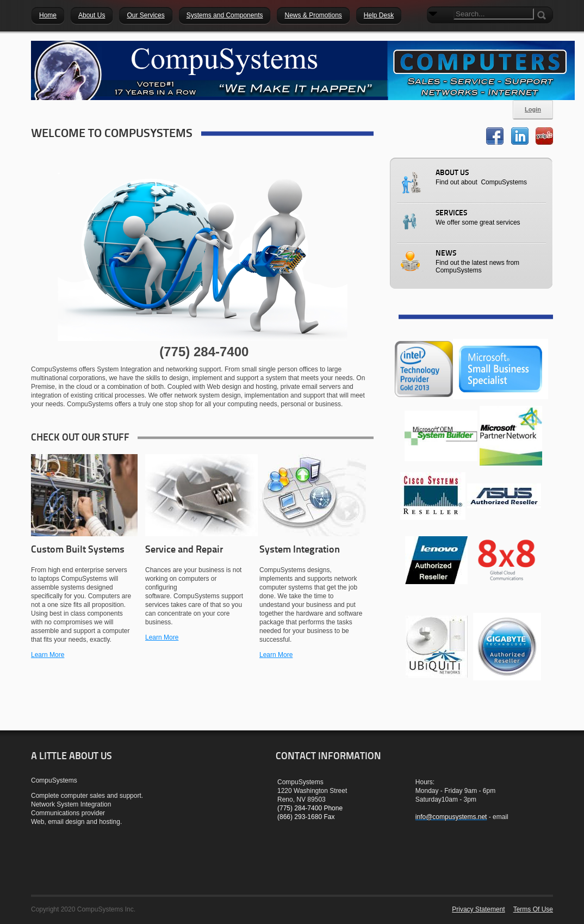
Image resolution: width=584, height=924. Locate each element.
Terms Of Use (533, 909)
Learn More (48, 655)
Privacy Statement (478, 909)
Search (435, 33)
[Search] (494, 14)
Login (533, 109)
